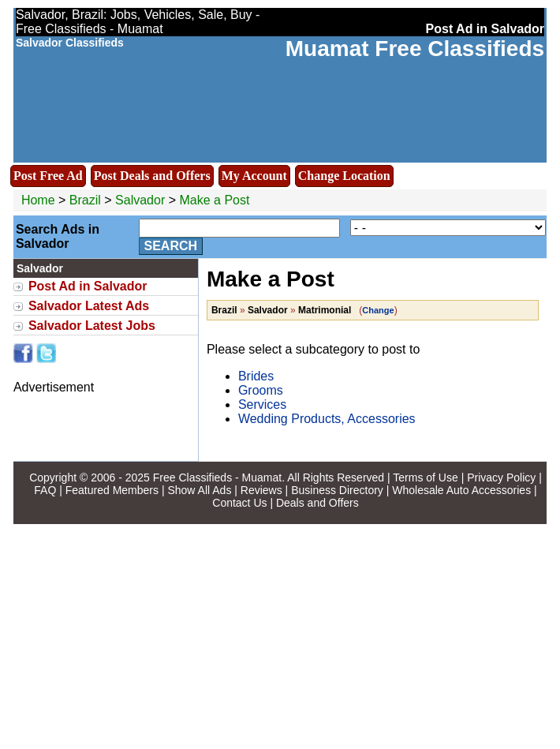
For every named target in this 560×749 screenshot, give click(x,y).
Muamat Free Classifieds (415, 49)
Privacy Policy (501, 477)
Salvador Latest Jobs (92, 326)
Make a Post (214, 200)
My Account (254, 176)
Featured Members (112, 490)
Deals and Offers (317, 503)
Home (38, 200)
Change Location (344, 176)
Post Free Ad (48, 176)
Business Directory (337, 490)
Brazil (85, 200)
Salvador (142, 200)
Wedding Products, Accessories (327, 419)
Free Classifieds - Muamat (217, 477)
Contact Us (239, 503)
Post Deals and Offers (152, 176)
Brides (256, 376)
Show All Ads (199, 490)
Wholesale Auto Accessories (461, 490)
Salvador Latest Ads (89, 306)
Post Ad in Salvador (88, 286)
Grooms (261, 390)
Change (378, 310)
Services (262, 404)
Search (171, 246)
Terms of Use (425, 477)
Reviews (261, 490)
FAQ (45, 490)
